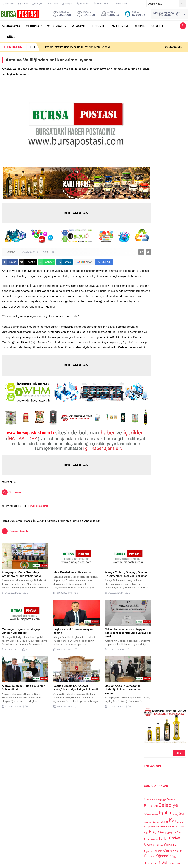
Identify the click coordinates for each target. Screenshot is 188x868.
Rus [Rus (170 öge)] (162, 833)
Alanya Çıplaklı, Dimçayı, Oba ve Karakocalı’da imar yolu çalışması (127, 574)
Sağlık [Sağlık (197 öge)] (177, 832)
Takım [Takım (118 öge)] (147, 839)
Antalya (11, 252)
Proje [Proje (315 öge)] (154, 832)
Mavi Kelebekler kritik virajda (72, 572)
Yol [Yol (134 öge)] (176, 845)
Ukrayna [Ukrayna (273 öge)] (151, 844)
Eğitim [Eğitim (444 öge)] (166, 813)
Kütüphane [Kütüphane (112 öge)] (149, 827)
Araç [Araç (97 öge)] (158, 800)
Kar (15, 482)
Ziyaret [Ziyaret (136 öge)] (148, 851)
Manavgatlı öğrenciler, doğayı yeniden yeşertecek (21, 631)
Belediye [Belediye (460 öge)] (168, 805)
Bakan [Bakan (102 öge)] (163, 800)
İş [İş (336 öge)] (159, 862)
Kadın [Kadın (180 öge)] (164, 822)
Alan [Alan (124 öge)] (152, 799)
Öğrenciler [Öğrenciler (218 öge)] (164, 856)
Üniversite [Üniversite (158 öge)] (150, 863)
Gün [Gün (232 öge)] (182, 813)
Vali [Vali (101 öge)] (161, 846)
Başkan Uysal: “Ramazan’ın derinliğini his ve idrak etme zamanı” (123, 690)
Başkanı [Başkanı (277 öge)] (151, 806)
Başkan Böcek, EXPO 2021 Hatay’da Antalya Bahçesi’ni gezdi (76, 688)
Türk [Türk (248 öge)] (162, 838)
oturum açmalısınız (38, 506)
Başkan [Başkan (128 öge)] (171, 799)
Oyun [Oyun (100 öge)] (181, 827)
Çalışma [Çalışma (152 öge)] (158, 851)
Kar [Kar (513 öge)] (173, 820)
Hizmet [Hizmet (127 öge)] (155, 822)
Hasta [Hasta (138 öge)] (147, 822)
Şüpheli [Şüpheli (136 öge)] (176, 863)
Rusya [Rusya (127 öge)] (168, 833)
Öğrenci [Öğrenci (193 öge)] (150, 856)
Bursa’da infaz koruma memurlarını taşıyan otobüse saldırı (77, 47)
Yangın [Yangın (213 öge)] (169, 845)
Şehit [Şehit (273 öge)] (166, 862)
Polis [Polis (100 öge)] (146, 833)
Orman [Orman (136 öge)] (174, 826)
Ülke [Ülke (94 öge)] (175, 857)
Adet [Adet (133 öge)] (147, 799)
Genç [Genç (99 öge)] (176, 815)
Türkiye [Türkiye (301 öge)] (173, 838)
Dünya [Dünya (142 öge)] (148, 814)
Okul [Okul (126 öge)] (167, 827)
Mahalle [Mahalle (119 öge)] (160, 826)
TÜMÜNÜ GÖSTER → (175, 47)
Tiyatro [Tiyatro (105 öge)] (154, 839)
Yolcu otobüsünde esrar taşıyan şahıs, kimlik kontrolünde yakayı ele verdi (128, 633)
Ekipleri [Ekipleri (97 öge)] (155, 815)
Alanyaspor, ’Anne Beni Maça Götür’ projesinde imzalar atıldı (22, 574)
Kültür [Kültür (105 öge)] (180, 823)
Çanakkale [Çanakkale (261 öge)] (172, 850)
